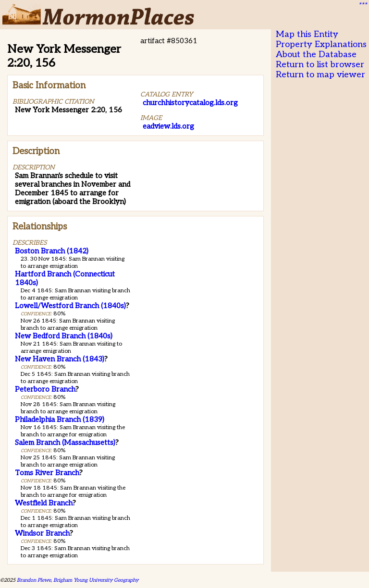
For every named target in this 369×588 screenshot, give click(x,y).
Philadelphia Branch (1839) (60, 420)
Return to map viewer (320, 75)
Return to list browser (320, 65)
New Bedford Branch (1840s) (64, 336)
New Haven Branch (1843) (60, 359)
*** (362, 5)
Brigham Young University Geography (96, 580)
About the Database (316, 54)
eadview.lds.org (168, 126)
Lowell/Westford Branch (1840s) (70, 306)
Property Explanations (321, 44)
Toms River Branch (47, 473)
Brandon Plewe (34, 580)
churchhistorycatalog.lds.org (190, 103)
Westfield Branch (44, 503)
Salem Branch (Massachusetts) (65, 443)
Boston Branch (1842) (52, 251)
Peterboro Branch (45, 389)
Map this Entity (307, 34)
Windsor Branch (42, 533)
